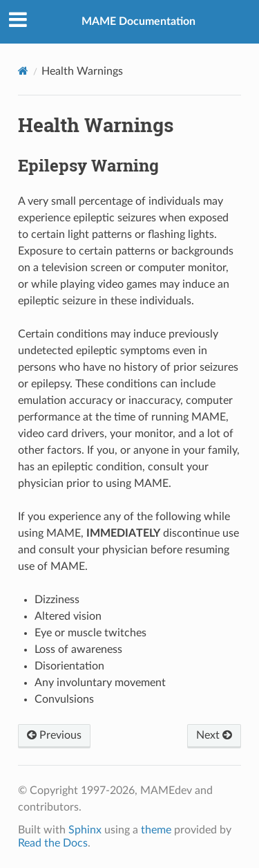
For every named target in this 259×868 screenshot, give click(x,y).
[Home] (23, 71)
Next (214, 735)
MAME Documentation (138, 21)
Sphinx (85, 830)
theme (156, 830)
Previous (54, 735)
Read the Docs (53, 843)
